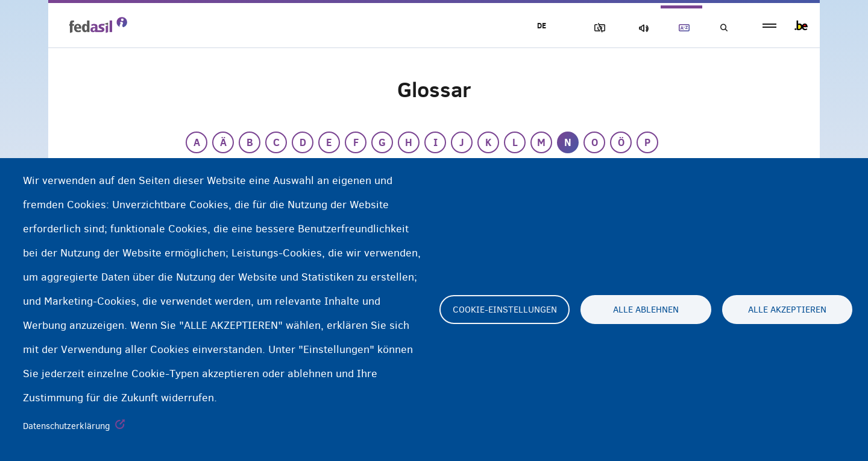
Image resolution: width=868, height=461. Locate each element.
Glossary (682, 28)
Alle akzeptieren (787, 310)
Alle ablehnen (646, 310)
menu (769, 26)
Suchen (723, 28)
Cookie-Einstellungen (505, 310)
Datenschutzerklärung (67, 426)
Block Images (597, 28)
